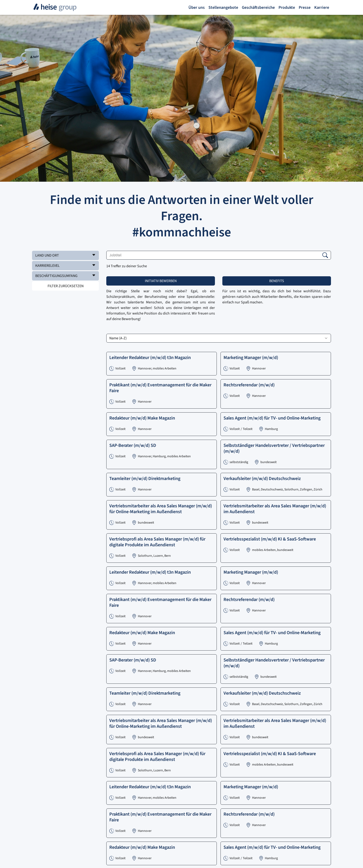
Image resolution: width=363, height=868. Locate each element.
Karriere (322, 8)
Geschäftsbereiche (258, 8)
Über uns (197, 8)
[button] (65, 255)
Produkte (287, 8)
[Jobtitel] (219, 255)
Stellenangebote (223, 8)
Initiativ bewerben (161, 281)
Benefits (277, 281)
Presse (305, 8)
